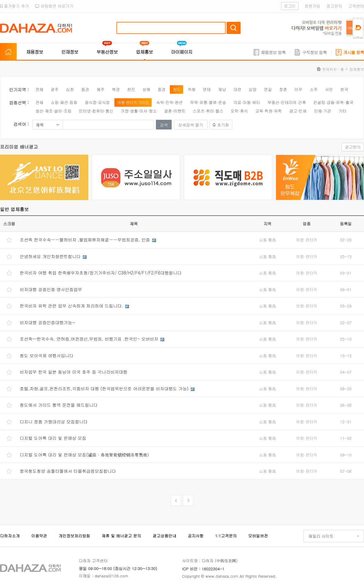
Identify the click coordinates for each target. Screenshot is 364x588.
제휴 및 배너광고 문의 (121, 536)
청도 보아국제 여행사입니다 (47, 355)
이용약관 (39, 536)
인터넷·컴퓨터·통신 (96, 111)
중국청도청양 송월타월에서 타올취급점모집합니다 (68, 471)
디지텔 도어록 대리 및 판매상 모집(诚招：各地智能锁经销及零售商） (86, 455)
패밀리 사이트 (321, 536)
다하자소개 (10, 536)
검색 (234, 28)
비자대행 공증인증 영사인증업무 (51, 289)
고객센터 (356, 6)
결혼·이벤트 (175, 111)
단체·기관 (323, 111)
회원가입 (312, 6)
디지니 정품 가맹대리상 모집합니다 (54, 422)
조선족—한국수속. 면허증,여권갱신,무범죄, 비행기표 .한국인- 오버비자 (90, 339)
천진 (131, 89)
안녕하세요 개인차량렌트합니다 (51, 256)
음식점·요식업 (97, 102)
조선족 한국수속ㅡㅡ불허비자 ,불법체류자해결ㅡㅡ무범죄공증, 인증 (86, 240)
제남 (222, 89)
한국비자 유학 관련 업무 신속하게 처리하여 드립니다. (72, 306)
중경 (162, 89)
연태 (207, 89)
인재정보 (70, 52)
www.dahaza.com (222, 576)
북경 (116, 89)
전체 (39, 89)
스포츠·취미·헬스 (208, 111)
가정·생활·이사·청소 (139, 111)
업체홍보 (144, 52)
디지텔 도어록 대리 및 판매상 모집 (53, 438)
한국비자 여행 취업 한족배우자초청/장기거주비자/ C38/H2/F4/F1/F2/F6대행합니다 (101, 273)
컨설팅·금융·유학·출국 (333, 102)
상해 (146, 89)
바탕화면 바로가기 (54, 6)
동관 (85, 89)
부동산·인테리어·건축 (287, 102)
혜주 (100, 89)
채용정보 (35, 52)
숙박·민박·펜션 (170, 102)
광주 (55, 89)
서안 (329, 89)
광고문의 (334, 6)
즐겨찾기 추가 (15, 6)
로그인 (290, 6)
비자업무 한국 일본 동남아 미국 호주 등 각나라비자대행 (74, 372)
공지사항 (196, 536)
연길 (268, 89)
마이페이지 (182, 52)
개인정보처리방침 (74, 536)
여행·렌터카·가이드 (133, 102)
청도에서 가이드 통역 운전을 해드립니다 (59, 405)
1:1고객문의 (226, 536)
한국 (344, 89)
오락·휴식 (239, 111)
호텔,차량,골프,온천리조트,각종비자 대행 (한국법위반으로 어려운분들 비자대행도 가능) (105, 388)
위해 (191, 89)
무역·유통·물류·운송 (208, 102)
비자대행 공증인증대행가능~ (48, 322)
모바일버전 (258, 536)
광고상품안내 (164, 536)
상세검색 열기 (191, 125)
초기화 (223, 125)
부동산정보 (107, 52)
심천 (70, 89)
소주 (314, 89)
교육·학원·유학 (269, 111)
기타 (342, 111)
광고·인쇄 (298, 111)
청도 (177, 89)
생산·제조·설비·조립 (54, 111)
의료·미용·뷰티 (247, 102)
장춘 (283, 89)
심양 (253, 89)
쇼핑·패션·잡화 (64, 102)
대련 (237, 89)
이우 (298, 89)
